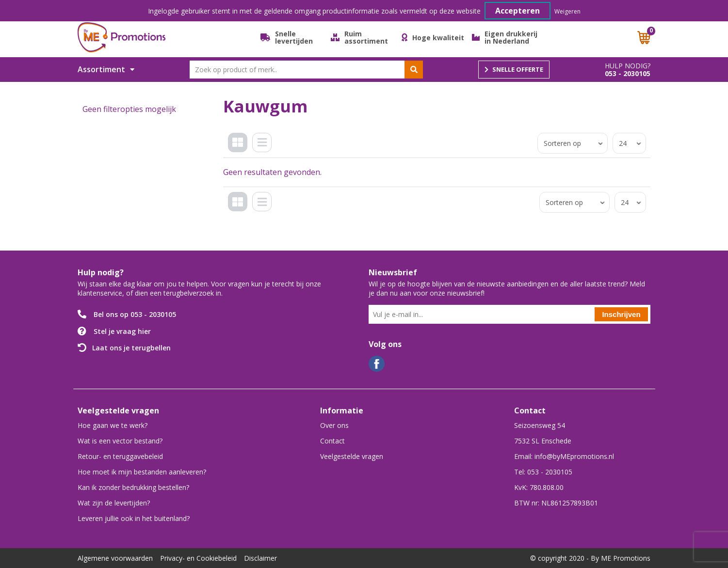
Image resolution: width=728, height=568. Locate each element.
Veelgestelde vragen (352, 456)
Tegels (240, 150)
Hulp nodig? (628, 66)
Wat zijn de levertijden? (114, 503)
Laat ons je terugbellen (131, 348)
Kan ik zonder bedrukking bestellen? (133, 487)
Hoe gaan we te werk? (113, 425)
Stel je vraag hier (122, 331)
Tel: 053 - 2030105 (543, 472)
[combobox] (306, 70)
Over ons (334, 425)
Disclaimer (260, 558)
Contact (332, 441)
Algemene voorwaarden (115, 558)
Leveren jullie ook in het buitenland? (134, 518)
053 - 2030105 (628, 74)
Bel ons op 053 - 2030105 (135, 314)
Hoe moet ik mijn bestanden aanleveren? (142, 472)
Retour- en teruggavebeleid (120, 456)
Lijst (265, 150)
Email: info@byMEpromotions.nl (564, 456)
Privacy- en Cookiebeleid (198, 558)
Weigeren (567, 11)
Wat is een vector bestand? (120, 441)
